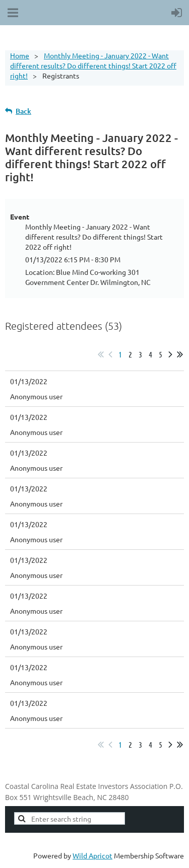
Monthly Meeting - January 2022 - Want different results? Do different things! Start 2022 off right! (93, 65)
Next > (170, 354)
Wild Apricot (92, 855)
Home (20, 55)
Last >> (180, 354)
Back (23, 111)
